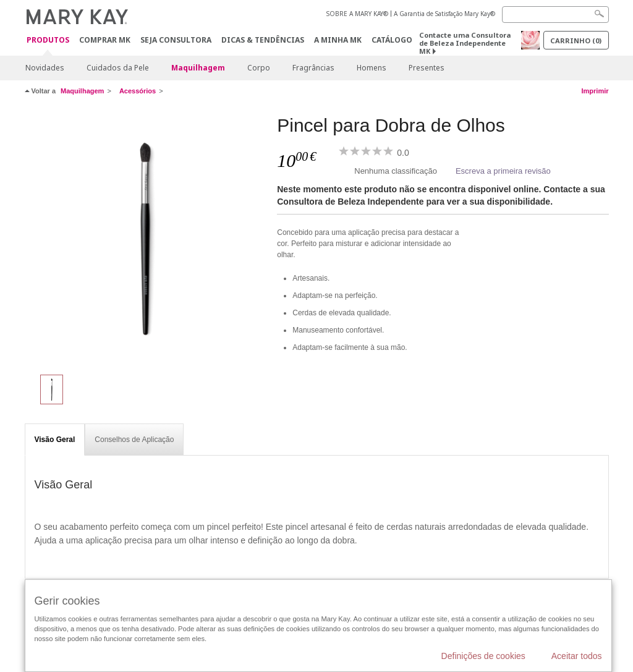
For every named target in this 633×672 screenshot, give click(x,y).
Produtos (48, 40)
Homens (372, 68)
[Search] (555, 15)
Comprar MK (105, 40)
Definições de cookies (483, 656)
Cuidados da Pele (118, 68)
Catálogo (392, 40)
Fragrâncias (313, 68)
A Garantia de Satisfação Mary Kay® (444, 14)
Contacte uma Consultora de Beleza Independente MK (465, 43)
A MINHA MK (338, 40)
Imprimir (595, 91)
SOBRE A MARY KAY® (357, 14)
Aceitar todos (577, 656)
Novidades (45, 68)
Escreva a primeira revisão (503, 171)
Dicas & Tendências (263, 40)
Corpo (259, 68)
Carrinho (576, 40)
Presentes (427, 68)
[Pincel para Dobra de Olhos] (147, 239)
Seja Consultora (176, 40)
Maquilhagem (198, 68)
